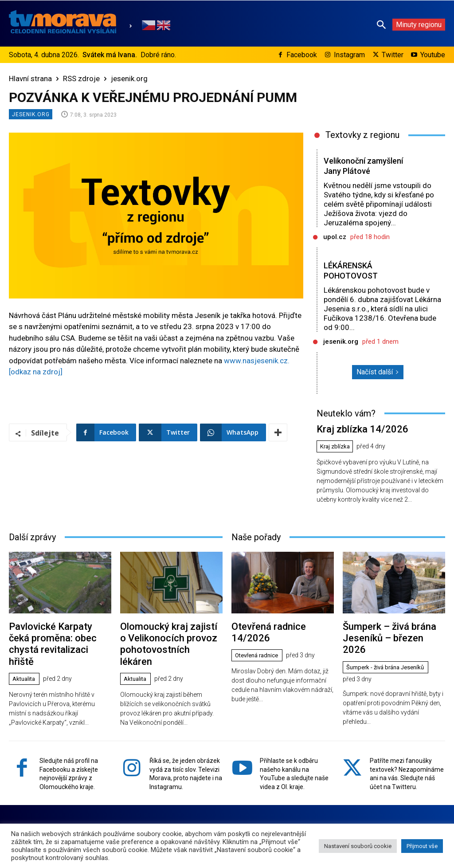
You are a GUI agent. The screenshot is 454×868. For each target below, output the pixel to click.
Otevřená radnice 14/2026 (281, 623)
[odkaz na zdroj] (36, 372)
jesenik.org (129, 79)
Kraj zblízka (337, 445)
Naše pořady (256, 535)
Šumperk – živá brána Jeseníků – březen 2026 (389, 628)
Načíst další (378, 372)
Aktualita (25, 660)
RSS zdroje (81, 79)
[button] (381, 24)
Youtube (433, 55)
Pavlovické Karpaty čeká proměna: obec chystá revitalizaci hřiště (55, 634)
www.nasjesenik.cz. (257, 361)
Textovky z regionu (362, 135)
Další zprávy (32, 535)
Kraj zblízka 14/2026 (356, 428)
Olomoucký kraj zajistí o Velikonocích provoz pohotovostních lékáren (166, 634)
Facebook (302, 55)
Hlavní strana (30, 79)
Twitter (393, 55)
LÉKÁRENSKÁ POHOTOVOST (351, 271)
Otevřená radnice (260, 640)
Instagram (349, 55)
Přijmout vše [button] (422, 846)
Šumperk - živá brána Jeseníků (389, 651)
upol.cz (335, 237)
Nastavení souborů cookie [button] (358, 846)
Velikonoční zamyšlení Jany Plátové (366, 166)
